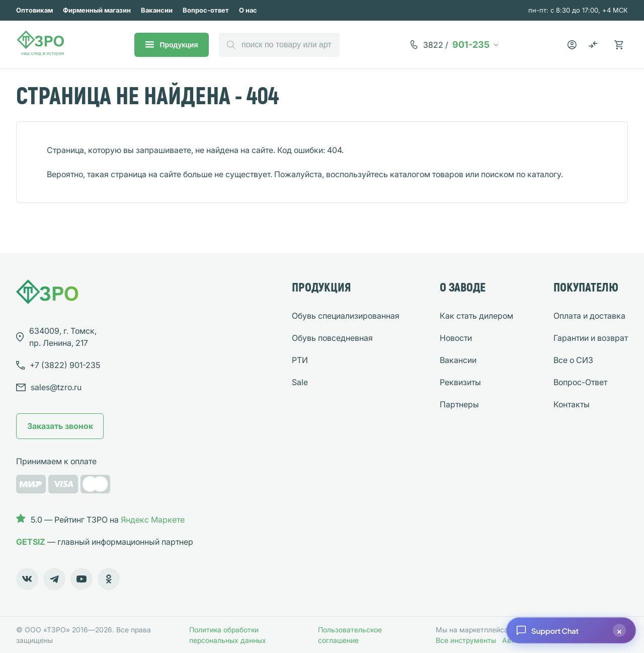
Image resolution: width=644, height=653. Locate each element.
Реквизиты (460, 382)
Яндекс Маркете (153, 520)
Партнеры (459, 404)
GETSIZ (31, 542)
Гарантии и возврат (591, 338)
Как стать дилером (476, 316)
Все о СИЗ (573, 360)
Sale (300, 382)
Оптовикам (34, 10)
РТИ (300, 360)
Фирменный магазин (97, 10)
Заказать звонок (60, 426)
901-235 (456, 45)
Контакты (572, 404)
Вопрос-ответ (206, 10)
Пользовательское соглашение (350, 635)
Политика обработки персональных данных (228, 635)
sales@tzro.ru (56, 387)
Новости (456, 338)
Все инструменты (466, 640)
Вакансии (157, 10)
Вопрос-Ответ (580, 382)
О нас (248, 10)
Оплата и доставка (589, 316)
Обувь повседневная (332, 338)
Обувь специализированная (346, 316)
